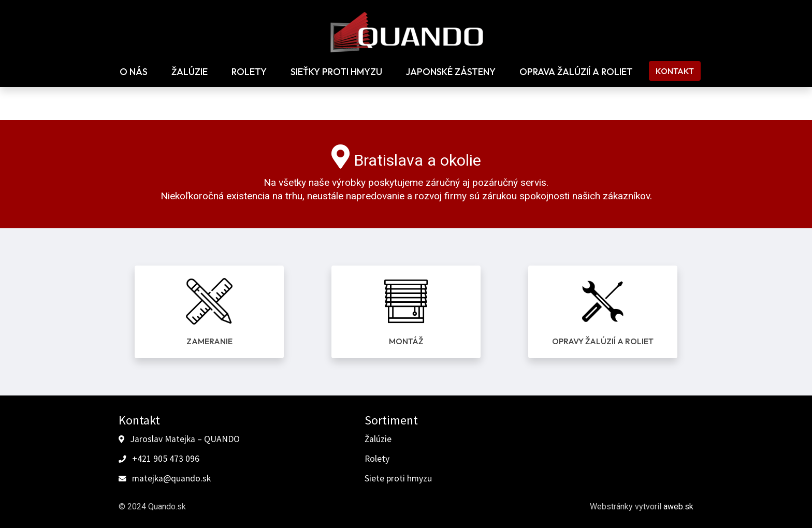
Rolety (249, 72)
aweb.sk (678, 507)
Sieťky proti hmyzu (336, 72)
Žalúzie (190, 72)
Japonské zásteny (451, 72)
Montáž (406, 341)
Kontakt (675, 71)
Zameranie (209, 341)
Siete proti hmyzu (398, 478)
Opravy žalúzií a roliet (603, 341)
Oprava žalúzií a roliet (576, 72)
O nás (134, 72)
